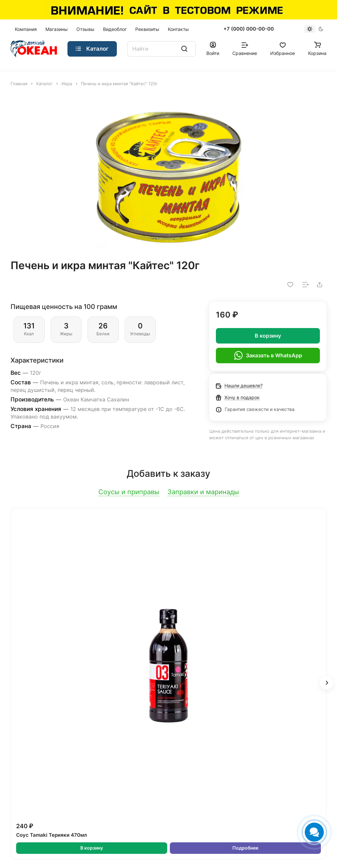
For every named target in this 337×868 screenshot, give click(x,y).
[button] (326, 683)
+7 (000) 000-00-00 (249, 29)
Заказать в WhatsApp (268, 355)
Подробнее (245, 848)
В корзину (268, 336)
